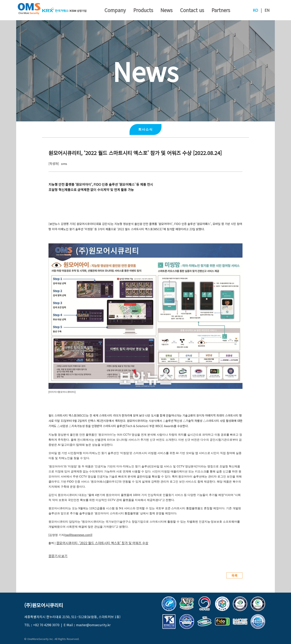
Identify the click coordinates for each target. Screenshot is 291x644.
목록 (234, 575)
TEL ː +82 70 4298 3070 (42, 625)
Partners (221, 10)
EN (267, 10)
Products (143, 10)
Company (115, 10)
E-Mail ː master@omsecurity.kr (87, 625)
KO (255, 10)
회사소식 (145, 129)
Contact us (192, 10)
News (167, 10)
